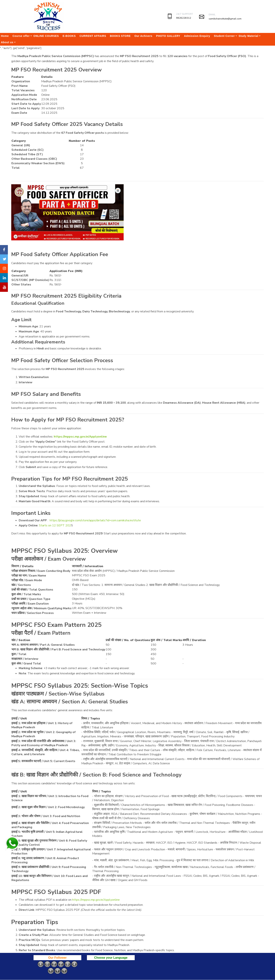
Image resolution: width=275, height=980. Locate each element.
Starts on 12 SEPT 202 (55, 525)
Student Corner (224, 36)
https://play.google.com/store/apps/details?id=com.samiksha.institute (95, 520)
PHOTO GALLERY (168, 36)
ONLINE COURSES (46, 36)
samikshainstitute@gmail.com (225, 19)
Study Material (248, 36)
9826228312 (184, 18)
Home (5, 36)
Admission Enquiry (197, 36)
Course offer (21, 36)
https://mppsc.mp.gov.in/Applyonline (80, 437)
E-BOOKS (69, 36)
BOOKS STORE (120, 36)
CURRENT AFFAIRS (93, 36)
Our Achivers (143, 36)
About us (7, 42)
